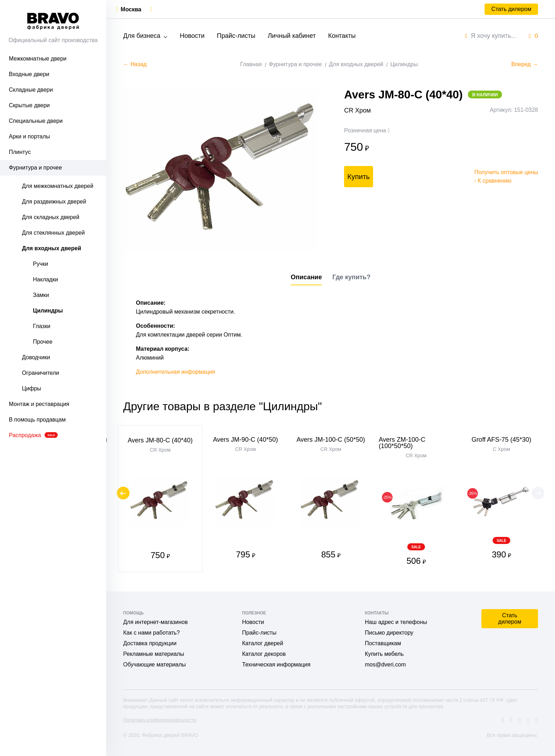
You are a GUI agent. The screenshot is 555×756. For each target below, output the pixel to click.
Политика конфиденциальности (160, 720)
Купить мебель (384, 654)
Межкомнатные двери (38, 59)
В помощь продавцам (37, 420)
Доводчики (36, 357)
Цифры (32, 388)
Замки (41, 295)
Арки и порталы (29, 136)
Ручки (41, 264)
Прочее (43, 342)
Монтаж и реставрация (39, 404)
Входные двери (29, 74)
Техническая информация (276, 665)
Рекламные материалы (154, 654)
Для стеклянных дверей (53, 233)
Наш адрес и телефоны (396, 622)
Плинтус (20, 152)
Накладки (45, 279)
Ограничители (41, 373)
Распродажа (33, 435)
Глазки (42, 326)
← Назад (135, 64)
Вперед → (525, 64)
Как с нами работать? (151, 633)
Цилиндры (48, 311)
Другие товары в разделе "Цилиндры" (222, 406)
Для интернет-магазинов (155, 622)
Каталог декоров (264, 654)
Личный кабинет (291, 36)
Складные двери (31, 90)
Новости (192, 36)
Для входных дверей (52, 248)
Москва (131, 9)
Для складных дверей (51, 217)
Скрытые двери (29, 105)
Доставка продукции (150, 643)
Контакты (342, 36)
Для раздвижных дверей (54, 202)
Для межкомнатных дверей (58, 186)
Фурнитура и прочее (35, 168)
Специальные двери (36, 121)
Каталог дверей (263, 643)
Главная (251, 64)
